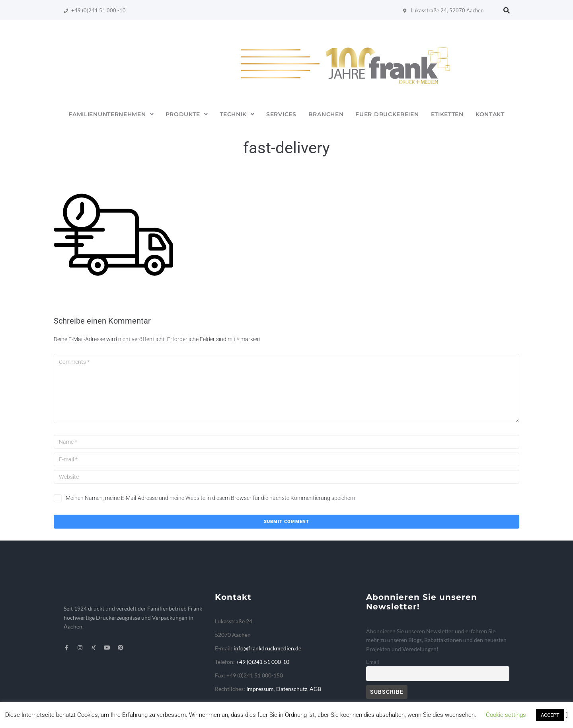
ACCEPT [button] (550, 715)
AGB (315, 689)
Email (372, 662)
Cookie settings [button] (506, 715)
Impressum (260, 689)
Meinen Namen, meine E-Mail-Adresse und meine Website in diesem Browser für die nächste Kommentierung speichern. (211, 498)
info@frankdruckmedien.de (267, 648)
